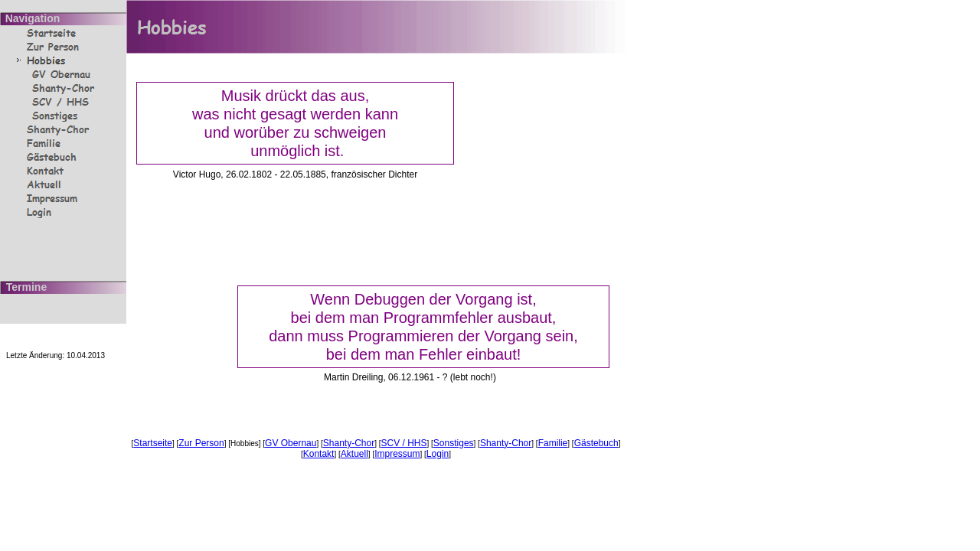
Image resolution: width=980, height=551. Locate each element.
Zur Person (201, 443)
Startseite (153, 443)
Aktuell (354, 454)
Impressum (397, 454)
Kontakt (319, 454)
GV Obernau (291, 443)
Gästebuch (596, 443)
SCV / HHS (404, 443)
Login (438, 454)
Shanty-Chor (349, 443)
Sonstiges (454, 443)
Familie (553, 443)
